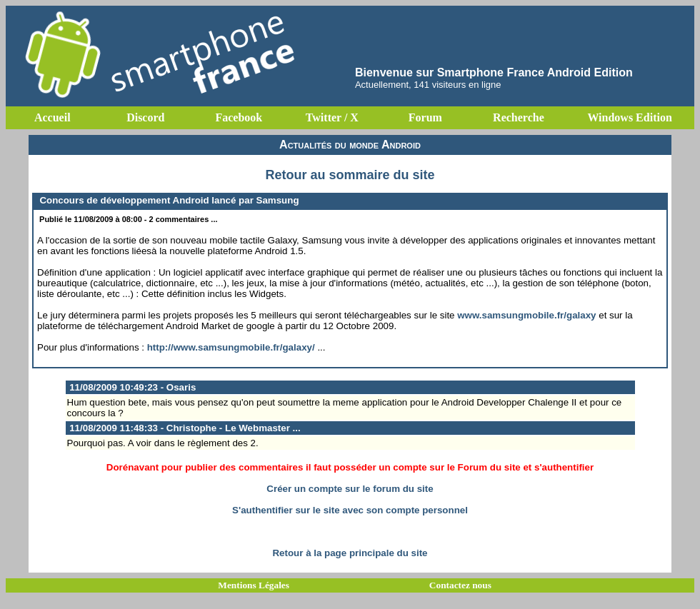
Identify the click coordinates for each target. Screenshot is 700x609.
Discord (145, 117)
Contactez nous (460, 585)
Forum (425, 117)
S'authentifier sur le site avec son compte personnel (350, 510)
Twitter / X (332, 117)
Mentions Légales (254, 585)
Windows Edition (629, 117)
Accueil (52, 117)
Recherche (519, 117)
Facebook (239, 117)
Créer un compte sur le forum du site (350, 489)
